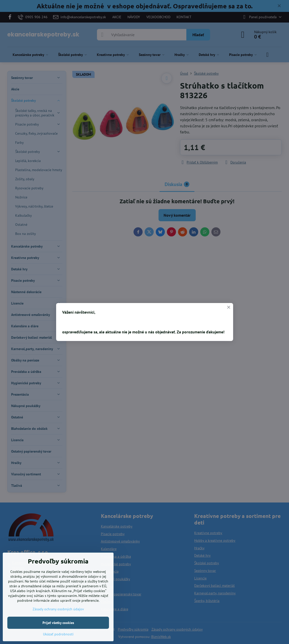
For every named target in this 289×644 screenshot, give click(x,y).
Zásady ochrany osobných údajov (58, 609)
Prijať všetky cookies (58, 623)
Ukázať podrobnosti (58, 634)
